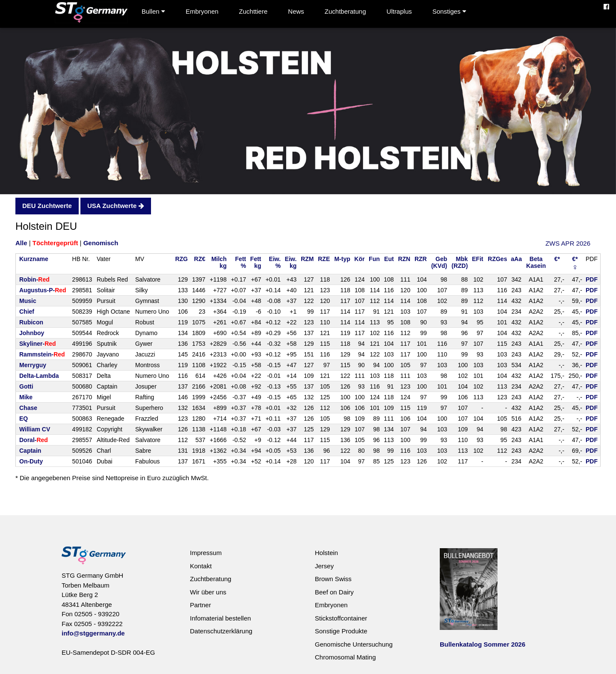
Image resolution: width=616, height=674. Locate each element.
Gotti (26, 386)
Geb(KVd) (439, 262)
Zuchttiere (253, 11)
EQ (24, 419)
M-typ (342, 259)
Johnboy (32, 333)
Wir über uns (208, 592)
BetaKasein (536, 262)
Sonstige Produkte (341, 631)
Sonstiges (449, 11)
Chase (28, 408)
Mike (26, 397)
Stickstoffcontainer (341, 618)
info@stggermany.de (93, 633)
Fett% (241, 262)
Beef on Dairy (334, 592)
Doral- (34, 440)
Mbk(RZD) (460, 262)
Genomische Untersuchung (354, 644)
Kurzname (34, 259)
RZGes (497, 259)
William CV (35, 429)
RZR (421, 259)
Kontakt (201, 566)
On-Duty (31, 461)
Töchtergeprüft (55, 243)
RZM (307, 259)
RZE (324, 259)
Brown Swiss (333, 579)
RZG (181, 259)
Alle (21, 243)
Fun (374, 259)
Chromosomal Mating (345, 657)
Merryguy (33, 365)
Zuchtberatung (345, 11)
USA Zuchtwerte (115, 206)
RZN (404, 259)
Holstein (326, 553)
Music (28, 301)
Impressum (206, 553)
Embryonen (202, 11)
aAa (516, 259)
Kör (359, 259)
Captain (30, 451)
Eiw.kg (291, 262)
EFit (477, 259)
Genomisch (101, 243)
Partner (200, 605)
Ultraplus (399, 11)
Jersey (324, 566)
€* (557, 259)
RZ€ (200, 259)
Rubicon (31, 322)
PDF (592, 279)
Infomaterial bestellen (221, 618)
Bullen (153, 11)
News (296, 11)
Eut (389, 259)
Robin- (34, 279)
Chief (27, 312)
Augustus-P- (43, 290)
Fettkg (256, 262)
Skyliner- (38, 344)
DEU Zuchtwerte (47, 206)
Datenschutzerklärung (221, 631)
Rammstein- (42, 354)
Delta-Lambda (39, 376)
